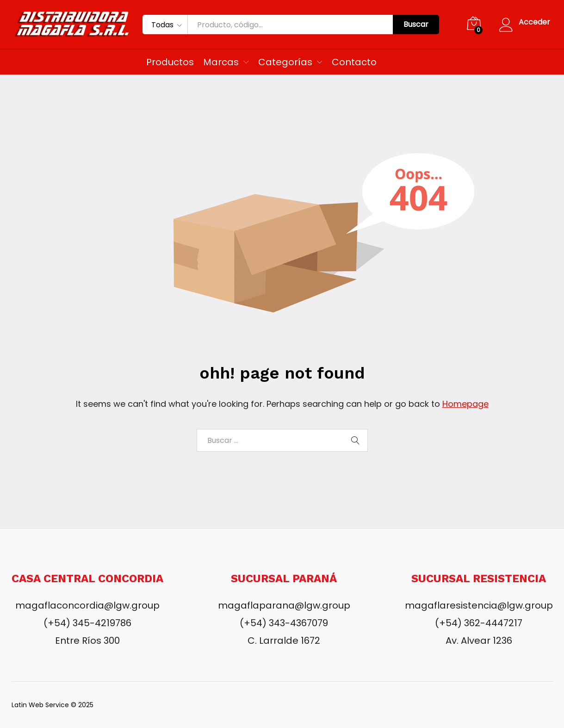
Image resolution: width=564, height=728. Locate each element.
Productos (170, 62)
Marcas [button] (221, 62)
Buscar (416, 24)
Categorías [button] (285, 62)
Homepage (465, 404)
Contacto (354, 62)
